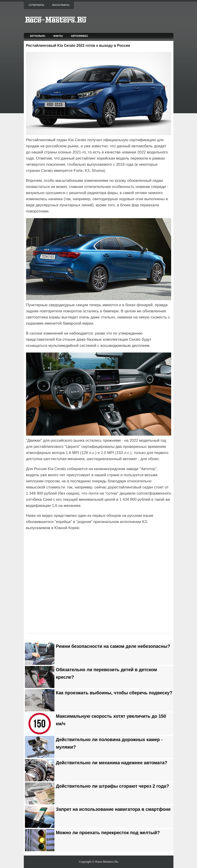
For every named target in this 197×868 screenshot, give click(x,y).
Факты (58, 36)
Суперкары (36, 5)
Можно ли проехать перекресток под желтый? (108, 833)
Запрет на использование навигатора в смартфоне (113, 809)
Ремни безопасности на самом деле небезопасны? (113, 646)
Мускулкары (61, 5)
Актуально (37, 36)
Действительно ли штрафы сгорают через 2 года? (113, 786)
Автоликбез (79, 36)
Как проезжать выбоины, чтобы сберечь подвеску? (114, 693)
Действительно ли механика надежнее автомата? (112, 763)
